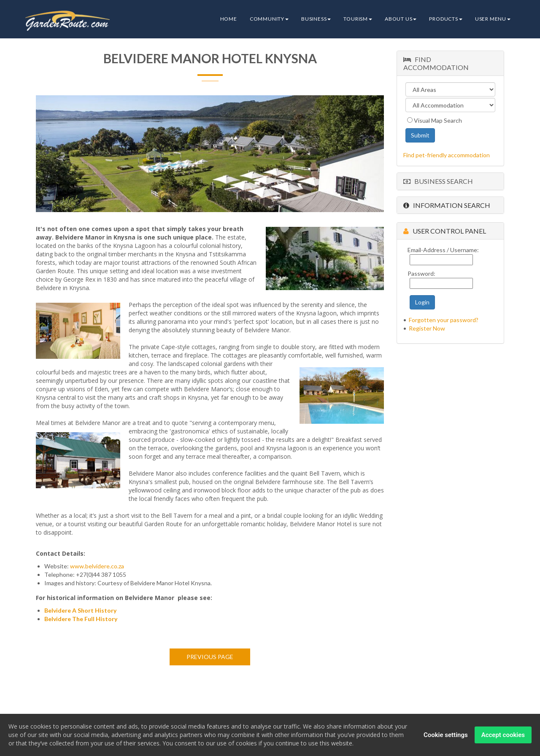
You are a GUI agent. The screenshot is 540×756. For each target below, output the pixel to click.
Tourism (358, 19)
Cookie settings (446, 735)
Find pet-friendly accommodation (447, 155)
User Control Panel (445, 231)
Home (229, 19)
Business (316, 19)
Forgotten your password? (444, 320)
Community (269, 19)
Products (445, 19)
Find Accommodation (436, 63)
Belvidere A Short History (80, 610)
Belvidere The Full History (81, 619)
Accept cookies (503, 735)
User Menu (493, 19)
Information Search (447, 205)
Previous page (210, 657)
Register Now (427, 328)
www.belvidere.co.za (97, 566)
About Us (401, 19)
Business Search (438, 181)
